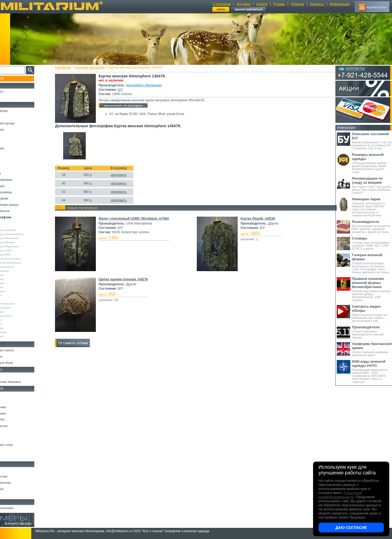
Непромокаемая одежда (20, 123)
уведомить (123, 175)
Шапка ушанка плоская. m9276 (128, 279)
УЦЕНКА (11, 98)
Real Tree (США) (15, 295)
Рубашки (10, 155)
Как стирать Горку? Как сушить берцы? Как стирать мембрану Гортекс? (372, 185)
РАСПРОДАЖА (15, 92)
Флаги (8, 376)
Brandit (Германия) (16, 279)
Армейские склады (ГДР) (19, 255)
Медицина (11, 451)
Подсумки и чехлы (17, 426)
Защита (9, 438)
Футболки (11, 161)
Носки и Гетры (14, 356)
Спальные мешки (16, 413)
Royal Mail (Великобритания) (22, 304)
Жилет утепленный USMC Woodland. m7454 (139, 219)
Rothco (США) (14, 299)
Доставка (243, 4)
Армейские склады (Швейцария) (23, 238)
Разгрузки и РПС (16, 420)
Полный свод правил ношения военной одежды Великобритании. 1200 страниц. (372, 289)
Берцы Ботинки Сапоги (20, 350)
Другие (10, 226)
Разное (9, 457)
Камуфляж (68, 68)
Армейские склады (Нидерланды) (24, 246)
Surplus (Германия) (16, 312)
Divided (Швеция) (16, 287)
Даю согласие (351, 528)
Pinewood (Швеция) (16, 291)
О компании (222, 4)
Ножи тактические (17, 476)
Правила (297, 4)
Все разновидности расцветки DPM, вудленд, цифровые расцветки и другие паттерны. (372, 227)
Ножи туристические (18, 483)
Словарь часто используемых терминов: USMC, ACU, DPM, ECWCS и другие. (372, 243)
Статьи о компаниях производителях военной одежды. (372, 332)
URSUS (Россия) (15, 320)
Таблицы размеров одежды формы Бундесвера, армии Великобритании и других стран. (372, 163)
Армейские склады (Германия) (22, 230)
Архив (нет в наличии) (20, 508)
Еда (6, 432)
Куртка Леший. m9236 (257, 219)
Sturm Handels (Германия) (20, 308)
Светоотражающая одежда (22, 205)
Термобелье (12, 167)
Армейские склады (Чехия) (20, 316)
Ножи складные (15, 489)
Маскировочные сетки (19, 445)
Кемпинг (10, 395)
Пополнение (15, 78)
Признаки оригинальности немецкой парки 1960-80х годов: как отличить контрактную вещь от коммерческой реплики (372, 207)
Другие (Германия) (16, 328)
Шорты (9, 142)
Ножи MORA (13, 470)
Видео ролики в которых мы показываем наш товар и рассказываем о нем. (372, 313)
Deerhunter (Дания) (16, 283)
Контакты (317, 4)
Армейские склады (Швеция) (22, 242)
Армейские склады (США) (20, 250)
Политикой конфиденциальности (340, 495)
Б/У (125, 90)
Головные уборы (15, 186)
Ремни (8, 401)
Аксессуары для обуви (19, 363)
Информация (340, 4)
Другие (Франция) (16, 336)
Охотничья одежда (17, 111)
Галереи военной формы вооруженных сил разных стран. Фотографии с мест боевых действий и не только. (372, 263)
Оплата (262, 4)
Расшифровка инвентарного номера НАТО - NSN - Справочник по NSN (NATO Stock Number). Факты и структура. (372, 371)
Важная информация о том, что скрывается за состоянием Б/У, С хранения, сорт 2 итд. (372, 141)
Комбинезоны (13, 173)
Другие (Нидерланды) (18, 332)
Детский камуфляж (17, 198)
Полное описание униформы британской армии (372, 349)
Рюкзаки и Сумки (16, 407)
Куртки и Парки (15, 129)
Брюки (8, 136)
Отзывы (279, 4)
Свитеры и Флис (15, 148)
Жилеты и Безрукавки (19, 180)
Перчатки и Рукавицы (19, 192)
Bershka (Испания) (16, 275)
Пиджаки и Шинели (18, 211)
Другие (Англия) (15, 324)
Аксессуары (12, 495)
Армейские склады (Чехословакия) (24, 259)
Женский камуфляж (95, 68)
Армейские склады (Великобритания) (26, 234)
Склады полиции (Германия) (21, 267)
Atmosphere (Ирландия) (149, 85)
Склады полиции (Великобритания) (25, 263)
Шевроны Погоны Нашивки (23, 382)
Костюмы (10, 117)
